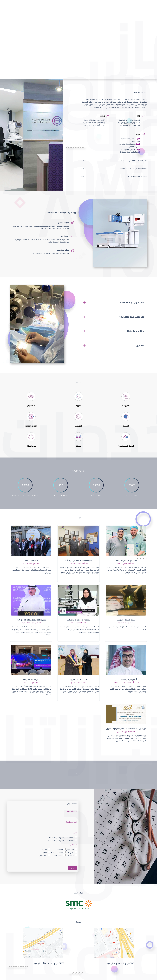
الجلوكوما (59, 849)
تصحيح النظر (70, 852)
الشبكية (45, 849)
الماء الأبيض (70, 849)
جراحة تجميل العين (57, 852)
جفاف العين (43, 855)
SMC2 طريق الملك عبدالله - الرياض (49, 963)
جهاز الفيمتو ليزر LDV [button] (136, 331)
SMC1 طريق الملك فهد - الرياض (121, 963)
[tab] (114, 303)
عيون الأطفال (58, 855)
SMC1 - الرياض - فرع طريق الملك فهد (61, 837)
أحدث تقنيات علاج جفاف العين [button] (132, 317)
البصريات (44, 852)
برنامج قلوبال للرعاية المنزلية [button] (133, 303)
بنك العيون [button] (140, 345)
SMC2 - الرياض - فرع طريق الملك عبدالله (61, 840)
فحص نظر (71, 855)
